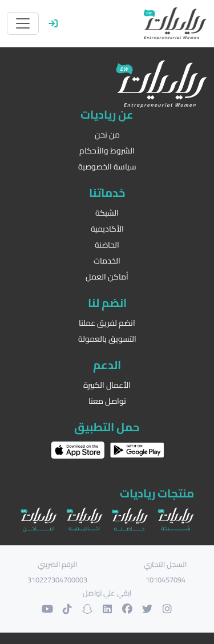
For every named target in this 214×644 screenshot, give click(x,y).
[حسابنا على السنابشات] (87, 609)
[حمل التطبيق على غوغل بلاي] (137, 450)
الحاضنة (107, 245)
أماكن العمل (107, 277)
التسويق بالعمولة (107, 339)
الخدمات (107, 261)
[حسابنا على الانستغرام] (167, 609)
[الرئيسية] (175, 23)
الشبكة (107, 213)
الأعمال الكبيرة (107, 385)
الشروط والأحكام (107, 151)
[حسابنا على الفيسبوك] (127, 609)
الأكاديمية (107, 229)
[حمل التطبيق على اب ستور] (78, 450)
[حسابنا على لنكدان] (107, 609)
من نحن (107, 135)
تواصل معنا (107, 401)
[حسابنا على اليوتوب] (47, 609)
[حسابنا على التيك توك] (67, 609)
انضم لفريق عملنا (107, 323)
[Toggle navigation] (23, 23)
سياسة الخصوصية (107, 167)
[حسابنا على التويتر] (147, 609)
